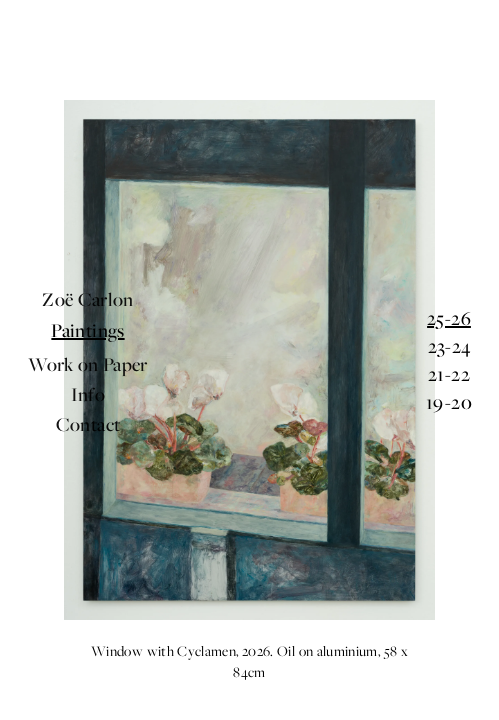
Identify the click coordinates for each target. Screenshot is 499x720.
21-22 (449, 374)
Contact (88, 403)
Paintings (87, 344)
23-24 (449, 346)
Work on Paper (88, 371)
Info (88, 387)
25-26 (449, 318)
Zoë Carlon (88, 321)
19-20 (449, 402)
